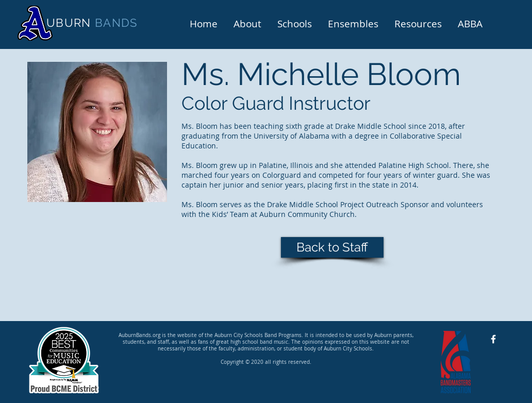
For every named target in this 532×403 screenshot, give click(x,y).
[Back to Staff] (332, 247)
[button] (247, 23)
